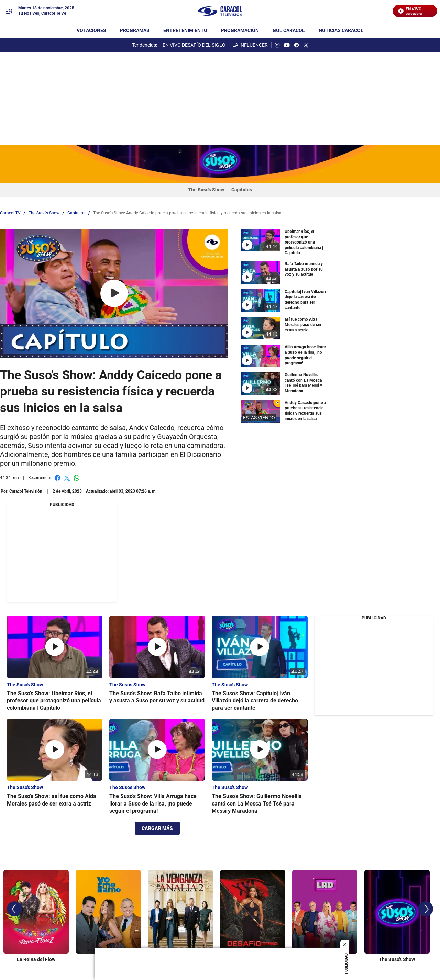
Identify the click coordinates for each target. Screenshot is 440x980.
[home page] (220, 11)
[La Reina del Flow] (36, 915)
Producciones (47, 853)
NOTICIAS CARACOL (341, 30)
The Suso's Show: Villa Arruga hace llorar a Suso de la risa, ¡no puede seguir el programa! (153, 803)
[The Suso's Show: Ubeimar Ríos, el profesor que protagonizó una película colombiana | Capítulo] (55, 647)
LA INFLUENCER (250, 45)
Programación (240, 30)
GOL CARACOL (289, 30)
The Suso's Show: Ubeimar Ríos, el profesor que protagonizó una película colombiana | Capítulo (54, 701)
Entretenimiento (185, 30)
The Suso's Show (206, 190)
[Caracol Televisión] (26, 491)
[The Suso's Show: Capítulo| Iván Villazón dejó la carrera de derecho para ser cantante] (260, 647)
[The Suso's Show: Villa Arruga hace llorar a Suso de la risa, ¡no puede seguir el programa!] (157, 750)
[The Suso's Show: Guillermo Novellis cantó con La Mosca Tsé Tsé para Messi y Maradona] (260, 750)
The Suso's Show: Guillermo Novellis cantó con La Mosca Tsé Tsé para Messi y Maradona (257, 803)
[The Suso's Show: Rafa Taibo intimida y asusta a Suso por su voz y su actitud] (157, 647)
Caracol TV (10, 213)
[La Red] (325, 915)
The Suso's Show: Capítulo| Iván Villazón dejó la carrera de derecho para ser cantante (255, 701)
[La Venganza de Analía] (180, 915)
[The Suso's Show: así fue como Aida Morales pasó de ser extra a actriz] (55, 750)
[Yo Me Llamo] (108, 915)
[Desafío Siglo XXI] (253, 915)
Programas (135, 30)
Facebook (57, 478)
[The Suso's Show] (397, 915)
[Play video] (114, 293)
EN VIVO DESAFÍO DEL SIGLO (194, 45)
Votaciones (91, 30)
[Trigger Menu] (9, 11)
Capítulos (242, 190)
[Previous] (14, 909)
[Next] (426, 909)
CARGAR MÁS (157, 828)
